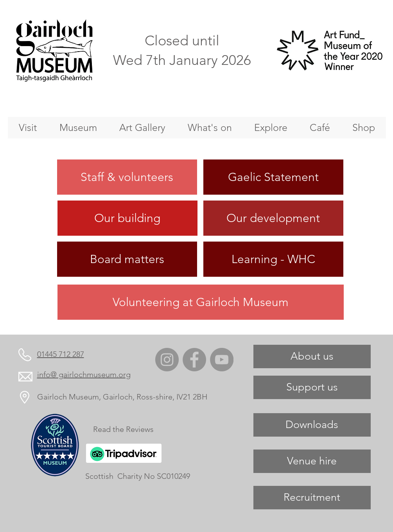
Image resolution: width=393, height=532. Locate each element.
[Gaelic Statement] (273, 177)
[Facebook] (194, 360)
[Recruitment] (312, 498)
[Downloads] (312, 425)
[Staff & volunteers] (127, 177)
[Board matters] (127, 259)
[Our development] (273, 218)
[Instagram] (167, 360)
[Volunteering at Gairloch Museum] (201, 302)
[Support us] (312, 387)
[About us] (312, 356)
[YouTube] (222, 360)
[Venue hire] (312, 461)
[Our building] (127, 218)
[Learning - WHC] (273, 259)
